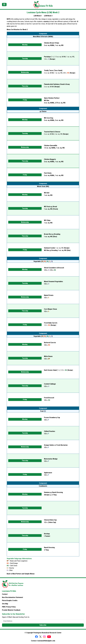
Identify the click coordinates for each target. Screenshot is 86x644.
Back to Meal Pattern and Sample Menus (21, 574)
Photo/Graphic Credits (10, 600)
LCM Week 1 (38, 16)
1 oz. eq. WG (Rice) (51, 237)
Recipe (52, 59)
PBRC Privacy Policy (9, 607)
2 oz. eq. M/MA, (55, 103)
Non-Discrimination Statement (12, 597)
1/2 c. (53, 270)
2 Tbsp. (54, 495)
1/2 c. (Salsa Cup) (50, 522)
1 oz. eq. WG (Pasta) (51, 209)
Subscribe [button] (43, 625)
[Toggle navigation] (4, 4)
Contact (5, 594)
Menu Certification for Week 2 (17, 30)
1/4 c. (47, 270)
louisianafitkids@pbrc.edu (46, 641)
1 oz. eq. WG (48, 223)
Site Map (5, 604)
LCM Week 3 (48, 16)
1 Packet (47, 536)
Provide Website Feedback (11, 610)
